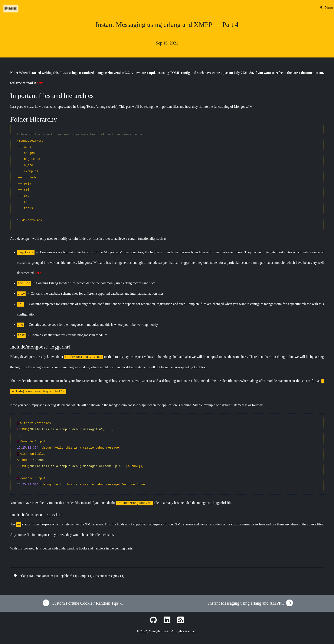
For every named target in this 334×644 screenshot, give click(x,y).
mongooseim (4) (47, 576)
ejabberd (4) (69, 576)
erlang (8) (26, 576)
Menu (326, 7)
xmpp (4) (86, 576)
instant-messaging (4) (109, 576)
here (40, 83)
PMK (11, 9)
